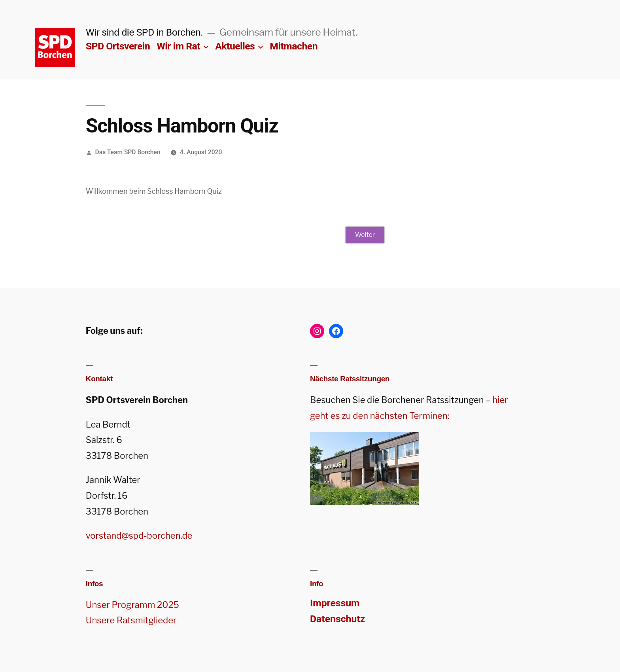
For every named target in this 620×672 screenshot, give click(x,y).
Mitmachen (294, 46)
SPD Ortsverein (118, 46)
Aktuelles (235, 46)
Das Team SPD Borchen (128, 152)
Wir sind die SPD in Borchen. (145, 32)
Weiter (365, 235)
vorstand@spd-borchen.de (139, 536)
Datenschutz (337, 619)
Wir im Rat (178, 46)
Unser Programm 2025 (132, 605)
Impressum (335, 603)
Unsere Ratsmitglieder (131, 620)
